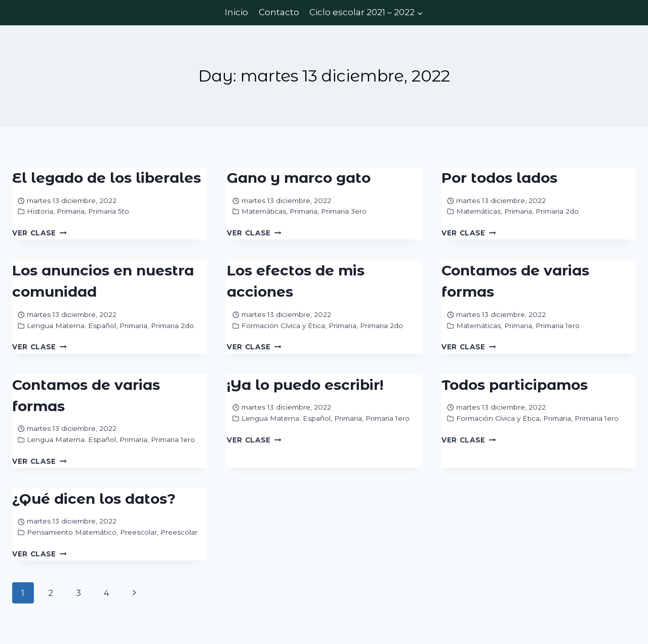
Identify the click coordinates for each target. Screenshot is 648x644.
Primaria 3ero (344, 211)
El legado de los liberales (107, 178)
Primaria (71, 211)
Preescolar (138, 532)
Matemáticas (264, 211)
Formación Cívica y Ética (283, 326)
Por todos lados (499, 178)
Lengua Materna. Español (71, 326)
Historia (40, 211)
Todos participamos (515, 385)
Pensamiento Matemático (72, 532)
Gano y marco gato (299, 178)
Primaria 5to (109, 211)
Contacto (279, 12)
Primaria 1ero (558, 326)
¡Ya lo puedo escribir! (305, 385)
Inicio (236, 12)
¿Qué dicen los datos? (94, 499)
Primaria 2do (557, 211)
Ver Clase (39, 233)
